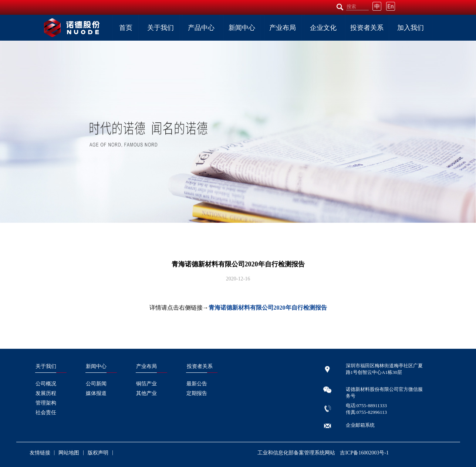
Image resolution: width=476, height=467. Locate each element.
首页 (126, 28)
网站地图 (69, 453)
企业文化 (323, 28)
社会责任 (46, 413)
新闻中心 (242, 28)
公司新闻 (96, 384)
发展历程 (46, 393)
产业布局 (283, 28)
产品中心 (201, 28)
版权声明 (98, 453)
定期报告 (197, 393)
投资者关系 (367, 28)
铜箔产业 (146, 384)
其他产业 (146, 393)
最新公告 (197, 384)
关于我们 (161, 28)
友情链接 (40, 453)
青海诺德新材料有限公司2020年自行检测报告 (268, 308)
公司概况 (46, 384)
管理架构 (46, 403)
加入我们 (411, 28)
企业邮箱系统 (360, 425)
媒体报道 (96, 393)
